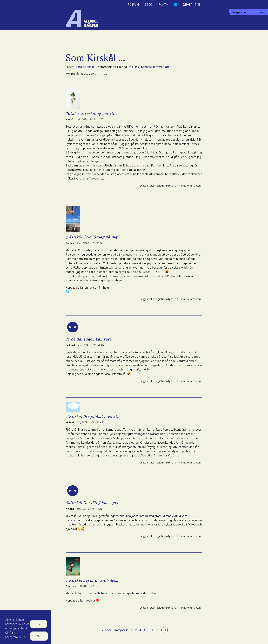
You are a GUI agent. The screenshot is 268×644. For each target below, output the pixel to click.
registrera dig (163, 185)
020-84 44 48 (191, 4)
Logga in (259, 12)
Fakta (163, 4)
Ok (38, 626)
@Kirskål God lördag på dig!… (93, 237)
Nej (39, 637)
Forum (133, 4)
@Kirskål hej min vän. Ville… (92, 580)
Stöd (149, 4)
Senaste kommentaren (156, 67)
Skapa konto (240, 12)
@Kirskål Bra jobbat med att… (94, 416)
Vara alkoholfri (86, 67)
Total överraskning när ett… (91, 113)
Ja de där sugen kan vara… (90, 339)
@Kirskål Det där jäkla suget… (93, 503)
